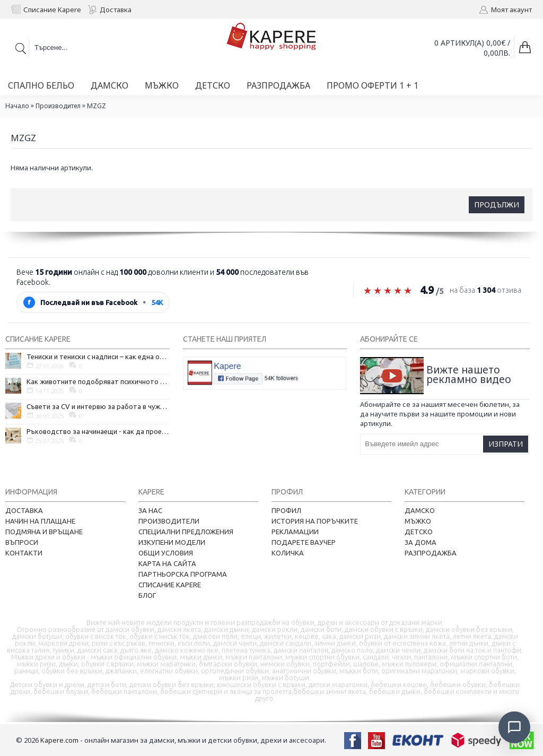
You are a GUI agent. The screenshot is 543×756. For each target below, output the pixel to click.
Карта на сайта (167, 563)
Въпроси (22, 542)
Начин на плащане (40, 521)
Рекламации (295, 532)
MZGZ (97, 106)
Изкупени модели (172, 542)
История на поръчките (315, 521)
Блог (147, 595)
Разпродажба (431, 553)
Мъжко (418, 521)
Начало (17, 106)
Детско (419, 532)
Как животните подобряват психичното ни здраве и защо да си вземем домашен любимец (98, 381)
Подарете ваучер (304, 542)
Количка (288, 553)
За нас (150, 510)
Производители (169, 521)
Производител (58, 106)
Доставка (24, 510)
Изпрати (506, 444)
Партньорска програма (183, 574)
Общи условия (166, 553)
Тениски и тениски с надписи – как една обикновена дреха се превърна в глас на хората (98, 357)
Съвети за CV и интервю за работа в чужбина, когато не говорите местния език (98, 406)
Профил (286, 510)
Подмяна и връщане (44, 532)
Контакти (24, 553)
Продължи (497, 205)
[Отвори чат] (514, 727)
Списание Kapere (170, 585)
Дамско (420, 510)
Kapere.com (59, 740)
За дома (421, 542)
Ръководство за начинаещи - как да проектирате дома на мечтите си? (98, 431)
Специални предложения (186, 532)
